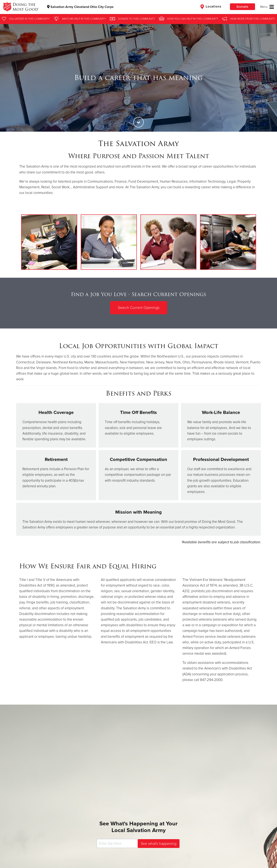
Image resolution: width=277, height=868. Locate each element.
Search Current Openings (139, 308)
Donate (242, 7)
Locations (211, 7)
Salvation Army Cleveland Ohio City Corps (80, 7)
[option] (138, 78)
